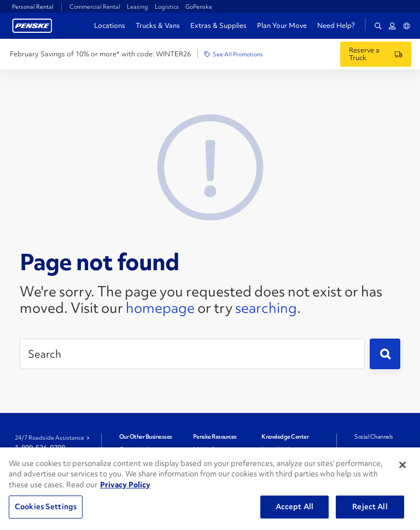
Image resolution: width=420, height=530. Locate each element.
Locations (110, 25)
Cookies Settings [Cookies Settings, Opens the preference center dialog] (46, 506)
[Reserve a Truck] (376, 54)
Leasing (138, 7)
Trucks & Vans (158, 25)
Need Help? (336, 26)
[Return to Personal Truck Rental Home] (32, 24)
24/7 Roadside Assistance (49, 438)
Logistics (167, 7)
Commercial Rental (95, 7)
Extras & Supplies (218, 25)
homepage (160, 308)
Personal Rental (33, 7)
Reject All (370, 506)
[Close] (402, 465)
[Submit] (385, 354)
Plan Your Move (282, 25)
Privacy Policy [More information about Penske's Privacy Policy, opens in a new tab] (125, 485)
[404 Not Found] (210, 166)
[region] (210, 489)
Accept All (294, 506)
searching (266, 308)
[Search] (192, 354)
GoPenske (199, 7)
